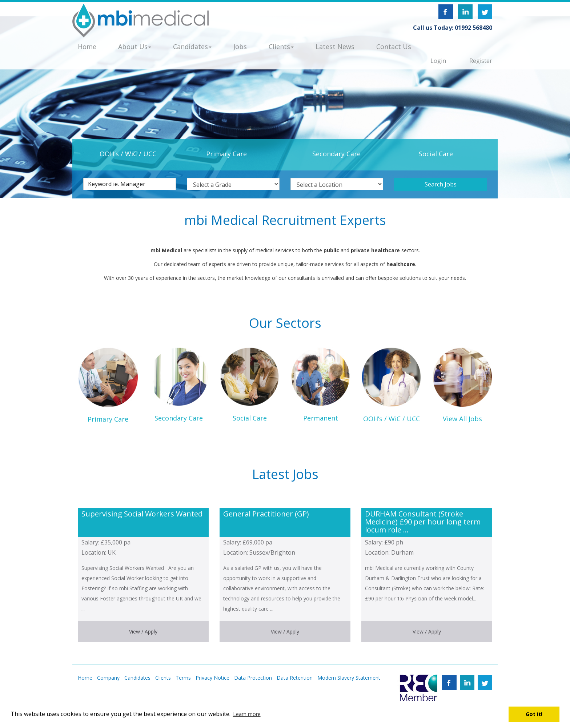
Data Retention (295, 678)
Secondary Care (336, 154)
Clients (163, 678)
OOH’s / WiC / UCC (128, 154)
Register (481, 61)
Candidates (137, 678)
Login (438, 61)
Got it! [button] (534, 714)
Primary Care (226, 154)
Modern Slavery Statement (349, 678)
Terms (183, 678)
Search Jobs (441, 184)
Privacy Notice (212, 678)
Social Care (436, 154)
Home (85, 678)
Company (108, 678)
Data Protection (253, 678)
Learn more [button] (247, 714)
